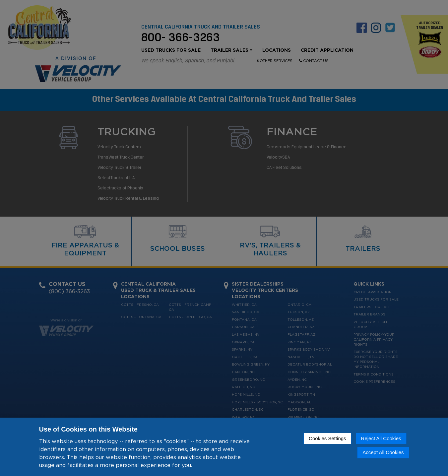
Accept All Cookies (383, 452)
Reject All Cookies (381, 438)
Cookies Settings (327, 438)
